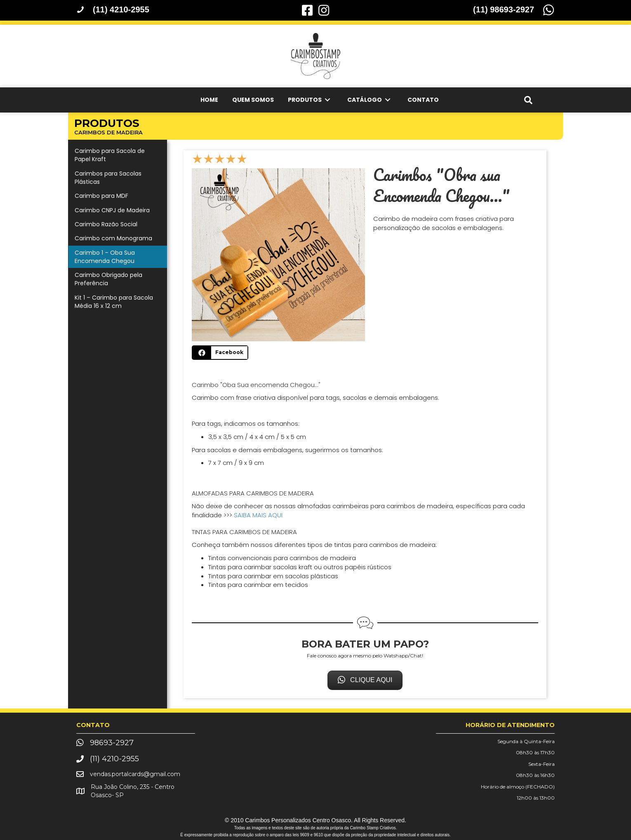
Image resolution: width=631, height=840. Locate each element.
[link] (209, 100)
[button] (365, 680)
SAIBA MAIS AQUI (258, 515)
